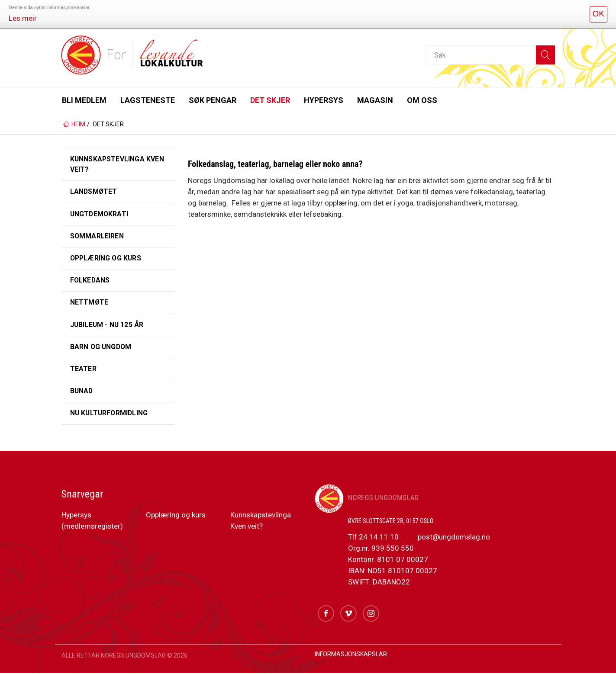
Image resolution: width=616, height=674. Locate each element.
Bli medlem (84, 100)
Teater (83, 370)
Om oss (422, 100)
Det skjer (270, 100)
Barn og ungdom (102, 348)
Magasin (375, 100)
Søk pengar (213, 100)
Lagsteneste (148, 100)
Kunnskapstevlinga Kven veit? (118, 164)
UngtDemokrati (100, 214)
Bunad (82, 392)
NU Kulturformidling (110, 415)
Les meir (23, 18)
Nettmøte (90, 303)
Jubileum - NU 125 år (108, 326)
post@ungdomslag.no (453, 538)
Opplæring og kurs (107, 258)
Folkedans (90, 281)
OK (598, 14)
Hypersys (324, 100)
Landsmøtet (94, 192)
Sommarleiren (97, 236)
